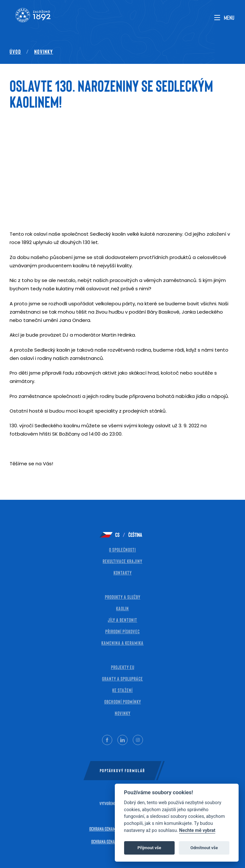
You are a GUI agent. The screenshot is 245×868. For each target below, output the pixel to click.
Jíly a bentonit (122, 620)
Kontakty (123, 572)
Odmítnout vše (204, 848)
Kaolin (122, 608)
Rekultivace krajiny (122, 561)
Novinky (44, 51)
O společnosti (122, 549)
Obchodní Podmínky (123, 701)
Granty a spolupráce (122, 678)
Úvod (15, 51)
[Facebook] (107, 740)
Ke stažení (122, 690)
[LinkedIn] (122, 740)
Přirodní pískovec (122, 631)
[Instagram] (138, 740)
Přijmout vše (149, 848)
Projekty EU (123, 667)
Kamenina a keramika (122, 643)
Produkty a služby (123, 597)
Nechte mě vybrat (197, 830)
